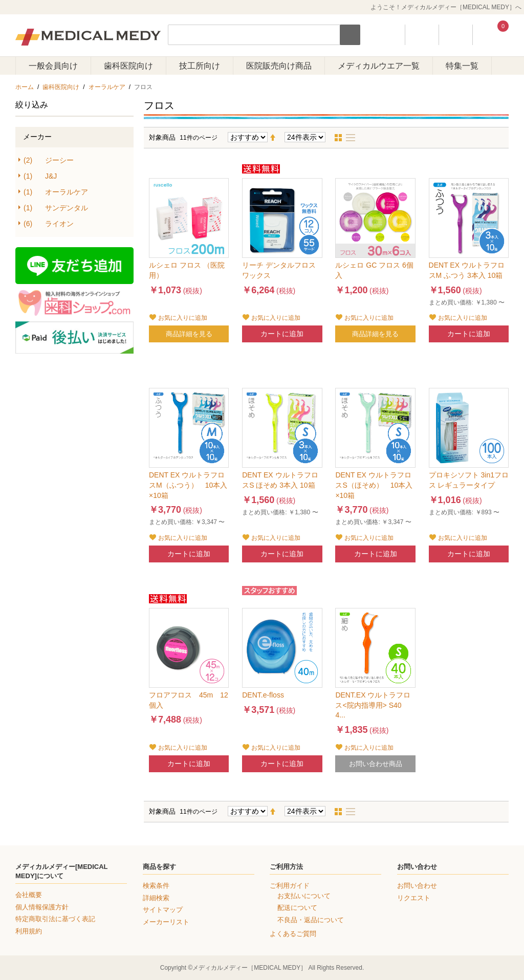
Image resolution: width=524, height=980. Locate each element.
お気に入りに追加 (183, 318)
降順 (277, 138)
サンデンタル (56, 208)
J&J (40, 176)
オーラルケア (107, 87)
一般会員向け (53, 66)
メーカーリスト (166, 922)
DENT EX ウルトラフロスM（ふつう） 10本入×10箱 (188, 485)
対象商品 (162, 137)
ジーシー (49, 160)
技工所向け (200, 66)
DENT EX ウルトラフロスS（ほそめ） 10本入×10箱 (374, 485)
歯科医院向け (128, 66)
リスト (354, 138)
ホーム (25, 87)
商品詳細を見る (189, 334)
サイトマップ (163, 910)
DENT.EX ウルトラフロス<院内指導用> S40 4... (373, 705)
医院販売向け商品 (279, 66)
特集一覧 (462, 66)
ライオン (49, 224)
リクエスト (414, 898)
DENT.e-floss (263, 695)
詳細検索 (156, 898)
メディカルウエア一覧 (379, 66)
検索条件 (156, 886)
